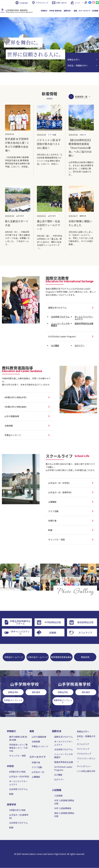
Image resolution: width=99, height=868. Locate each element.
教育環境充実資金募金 (61, 657)
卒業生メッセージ (40, 746)
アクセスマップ (42, 3)
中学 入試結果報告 (63, 808)
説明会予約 (13, 692)
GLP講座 (58, 775)
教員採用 (85, 657)
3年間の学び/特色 (17, 810)
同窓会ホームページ (14, 657)
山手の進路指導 (39, 737)
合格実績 (36, 742)
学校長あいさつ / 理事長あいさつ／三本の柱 (18, 748)
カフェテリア (83, 744)
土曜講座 (36, 777)
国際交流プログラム (64, 737)
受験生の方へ (83, 732)
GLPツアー (59, 780)
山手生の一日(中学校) (19, 777)
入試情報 (58, 796)
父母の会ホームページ (38, 657)
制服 (11, 794)
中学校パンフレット (13, 700)
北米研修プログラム (18, 789)
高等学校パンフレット (63, 701)
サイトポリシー (84, 766)
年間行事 (36, 763)
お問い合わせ (61, 3)
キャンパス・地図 (17, 756)
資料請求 (36, 692)
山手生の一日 (38, 772)
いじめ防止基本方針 (86, 771)
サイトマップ (83, 749)
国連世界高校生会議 (64, 762)
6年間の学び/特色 (17, 772)
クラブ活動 (37, 767)
